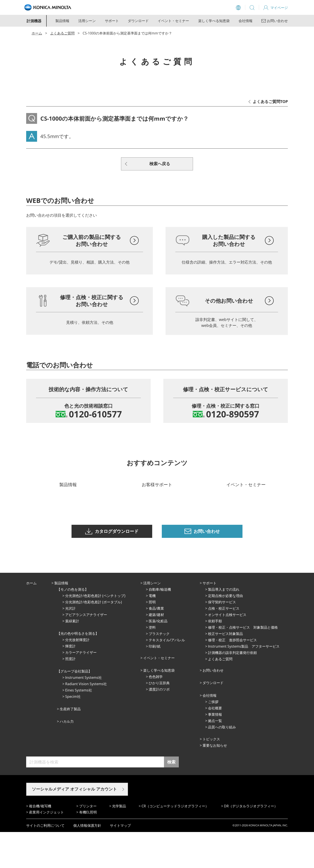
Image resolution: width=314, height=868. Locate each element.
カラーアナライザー (81, 688)
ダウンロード (138, 21)
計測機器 (34, 21)
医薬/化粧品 (158, 657)
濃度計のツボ (159, 725)
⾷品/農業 (156, 644)
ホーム (37, 33)
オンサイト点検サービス (227, 651)
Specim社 (73, 732)
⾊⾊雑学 (156, 713)
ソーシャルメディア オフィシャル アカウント (74, 825)
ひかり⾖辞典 (159, 719)
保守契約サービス (222, 638)
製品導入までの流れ (224, 625)
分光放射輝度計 (77, 676)
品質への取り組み (222, 763)
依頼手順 (215, 657)
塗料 (152, 663)
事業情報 (215, 750)
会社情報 (246, 21)
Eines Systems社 (79, 726)
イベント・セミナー (173, 21)
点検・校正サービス (224, 644)
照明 (152, 638)
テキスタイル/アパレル (167, 676)
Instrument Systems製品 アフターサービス (244, 682)
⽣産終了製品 (70, 745)
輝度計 (70, 682)
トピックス (211, 775)
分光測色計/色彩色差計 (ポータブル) (94, 638)
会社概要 (215, 744)
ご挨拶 (213, 738)
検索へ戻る (160, 164)
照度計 (70, 695)
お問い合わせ (213, 706)
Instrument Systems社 (84, 714)
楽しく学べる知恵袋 (214, 21)
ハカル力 (67, 757)
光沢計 (70, 644)
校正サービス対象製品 (225, 670)
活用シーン (87, 21)
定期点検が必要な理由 (225, 632)
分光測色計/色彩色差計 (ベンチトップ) (95, 632)
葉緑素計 (72, 657)
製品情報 (62, 21)
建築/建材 (156, 651)
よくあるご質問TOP (270, 101)
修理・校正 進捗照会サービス (232, 676)
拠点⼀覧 (215, 757)
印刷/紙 (155, 682)
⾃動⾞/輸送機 (160, 625)
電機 (152, 632)
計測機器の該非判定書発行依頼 (232, 689)
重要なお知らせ (215, 781)
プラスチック (159, 670)
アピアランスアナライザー (86, 651)
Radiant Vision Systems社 (86, 720)
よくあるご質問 (62, 33)
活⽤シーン (152, 619)
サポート (112, 21)
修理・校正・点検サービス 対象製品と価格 (243, 663)
